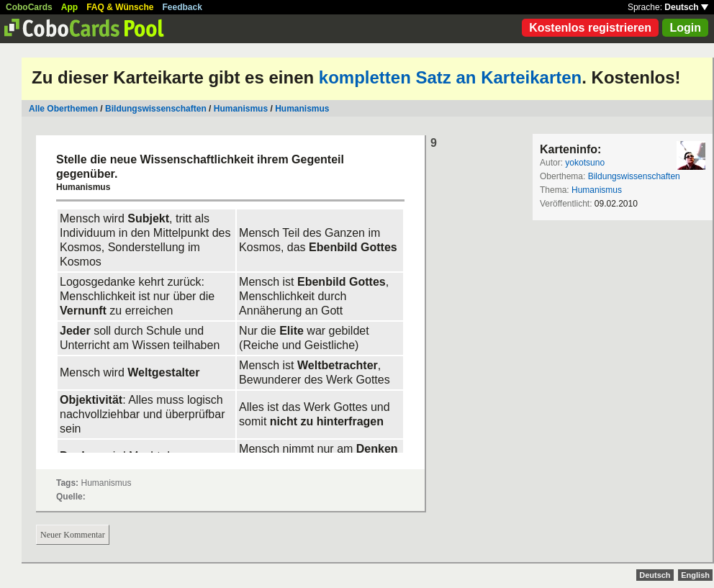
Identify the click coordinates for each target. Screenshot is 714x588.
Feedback (182, 7)
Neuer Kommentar (73, 535)
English (695, 575)
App (69, 7)
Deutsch (686, 7)
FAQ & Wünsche (120, 7)
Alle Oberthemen (63, 109)
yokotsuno (585, 163)
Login (685, 28)
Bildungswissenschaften (156, 109)
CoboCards (29, 7)
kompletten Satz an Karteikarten (450, 77)
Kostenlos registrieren (590, 28)
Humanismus (241, 109)
